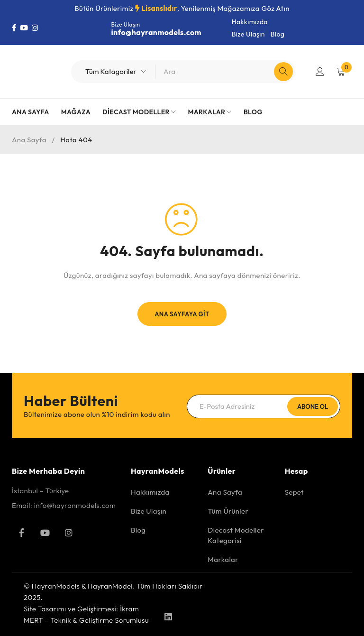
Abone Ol (313, 406)
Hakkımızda (250, 22)
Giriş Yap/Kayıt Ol (320, 72)
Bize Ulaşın (248, 34)
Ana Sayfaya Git (182, 314)
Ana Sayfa (29, 140)
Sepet (294, 492)
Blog (278, 34)
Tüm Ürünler (228, 511)
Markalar (223, 559)
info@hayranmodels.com (156, 32)
